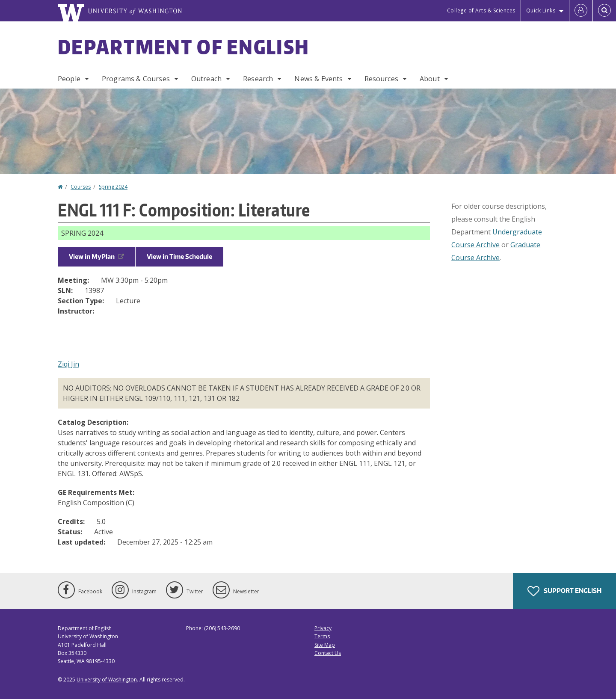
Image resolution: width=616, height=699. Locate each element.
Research (258, 79)
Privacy (323, 628)
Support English (564, 591)
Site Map (325, 645)
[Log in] (581, 11)
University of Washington (107, 680)
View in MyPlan (96, 256)
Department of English (184, 47)
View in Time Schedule (179, 256)
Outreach (206, 79)
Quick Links (541, 10)
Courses (81, 187)
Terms (322, 636)
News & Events (318, 79)
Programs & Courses (136, 79)
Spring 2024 (113, 187)
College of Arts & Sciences (481, 10)
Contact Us (328, 653)
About (430, 79)
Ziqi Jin (68, 364)
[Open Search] (604, 11)
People (69, 79)
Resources (381, 79)
